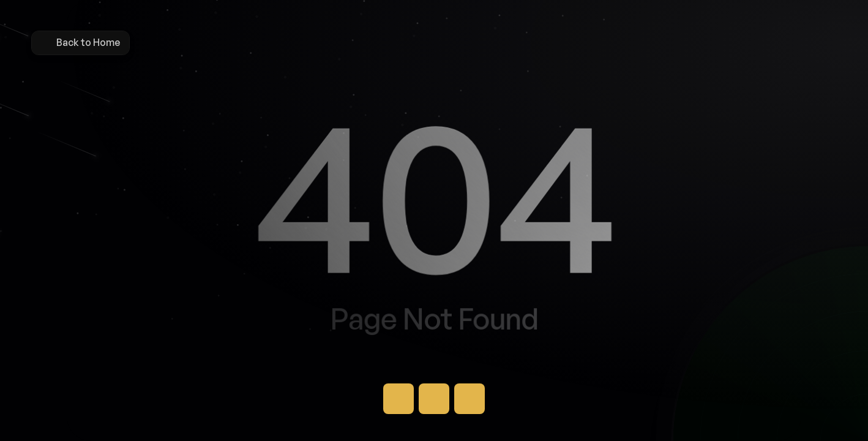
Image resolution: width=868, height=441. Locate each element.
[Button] (398, 399)
